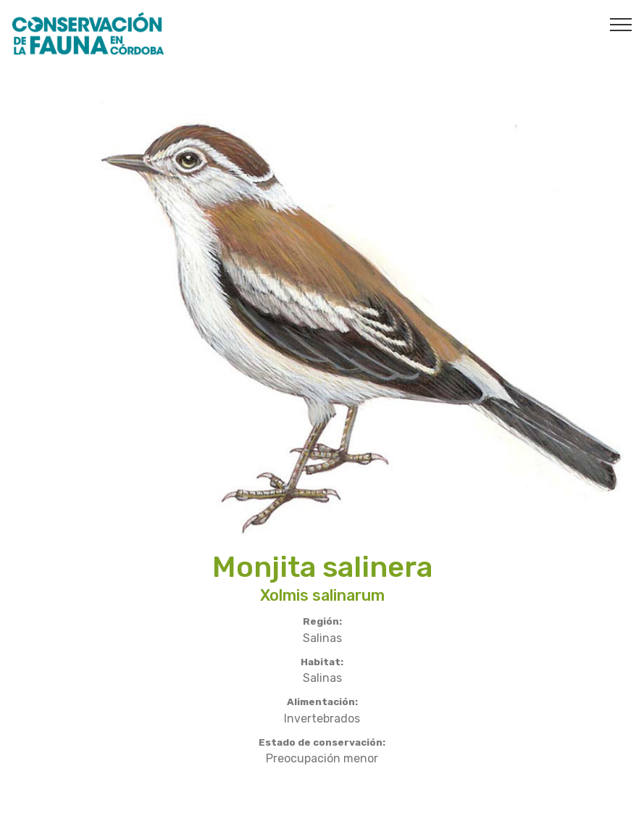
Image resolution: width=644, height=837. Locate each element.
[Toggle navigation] (621, 24)
